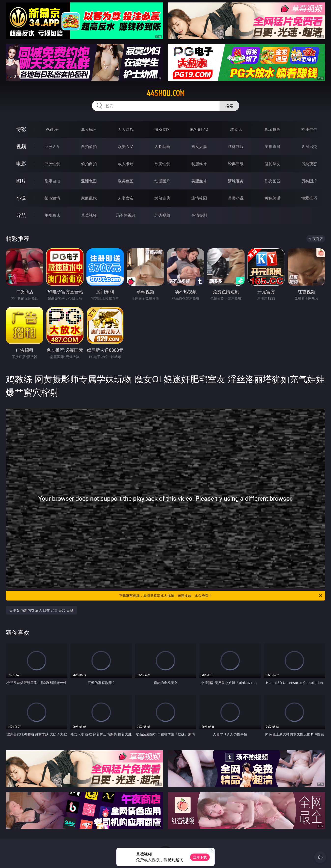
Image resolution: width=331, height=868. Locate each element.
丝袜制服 (236, 147)
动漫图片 (162, 181)
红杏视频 (162, 215)
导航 (21, 215)
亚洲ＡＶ (52, 147)
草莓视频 (89, 215)
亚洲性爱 (52, 164)
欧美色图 (126, 181)
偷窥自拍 (52, 181)
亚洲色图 (89, 181)
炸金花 (236, 129)
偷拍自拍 (89, 164)
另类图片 (309, 181)
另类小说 (236, 198)
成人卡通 (126, 164)
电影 (21, 164)
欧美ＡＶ (126, 147)
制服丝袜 (199, 164)
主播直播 (273, 147)
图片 (21, 181)
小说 (21, 198)
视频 (21, 146)
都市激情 (52, 198)
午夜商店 (52, 215)
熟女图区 (273, 181)
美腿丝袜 (199, 181)
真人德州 (89, 129)
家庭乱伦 (89, 198)
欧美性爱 (162, 164)
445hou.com (166, 93)
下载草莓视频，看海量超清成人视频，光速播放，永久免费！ (221, 596)
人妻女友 (126, 198)
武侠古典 (162, 198)
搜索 (229, 106)
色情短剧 (199, 215)
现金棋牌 (273, 129)
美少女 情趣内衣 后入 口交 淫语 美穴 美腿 (41, 610)
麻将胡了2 (199, 129)
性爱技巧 (309, 198)
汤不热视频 (126, 215)
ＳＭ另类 (309, 147)
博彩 (21, 129)
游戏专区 (162, 129)
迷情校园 (199, 198)
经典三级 (236, 164)
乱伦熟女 (273, 164)
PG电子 (52, 129)
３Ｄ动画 (162, 147)
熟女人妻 (199, 147)
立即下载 (200, 857)
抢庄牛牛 (309, 129)
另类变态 (309, 164)
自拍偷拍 (89, 147)
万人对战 (126, 129)
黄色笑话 (273, 198)
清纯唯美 (236, 181)
